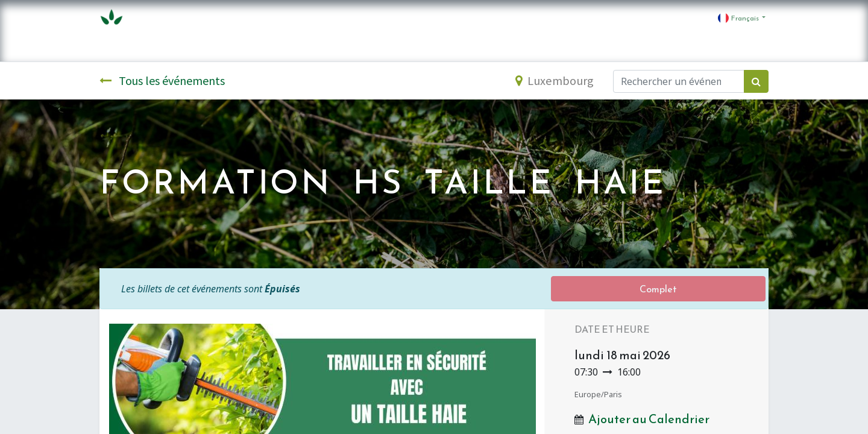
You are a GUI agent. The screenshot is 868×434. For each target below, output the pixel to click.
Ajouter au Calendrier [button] (649, 419)
